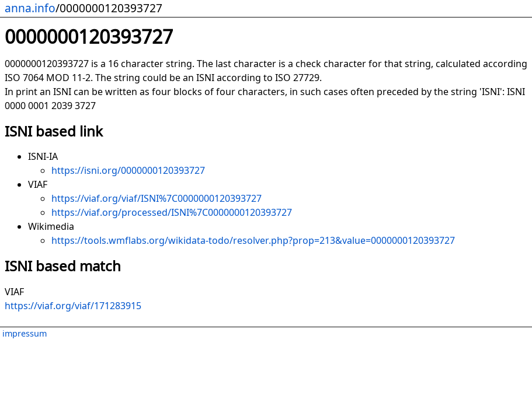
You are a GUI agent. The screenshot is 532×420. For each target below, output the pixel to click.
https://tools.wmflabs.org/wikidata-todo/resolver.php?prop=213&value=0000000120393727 (253, 240)
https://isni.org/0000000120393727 (128, 170)
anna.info (30, 8)
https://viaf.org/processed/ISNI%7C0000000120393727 (172, 212)
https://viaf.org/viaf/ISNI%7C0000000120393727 (157, 198)
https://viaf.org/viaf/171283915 (73, 306)
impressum (25, 333)
